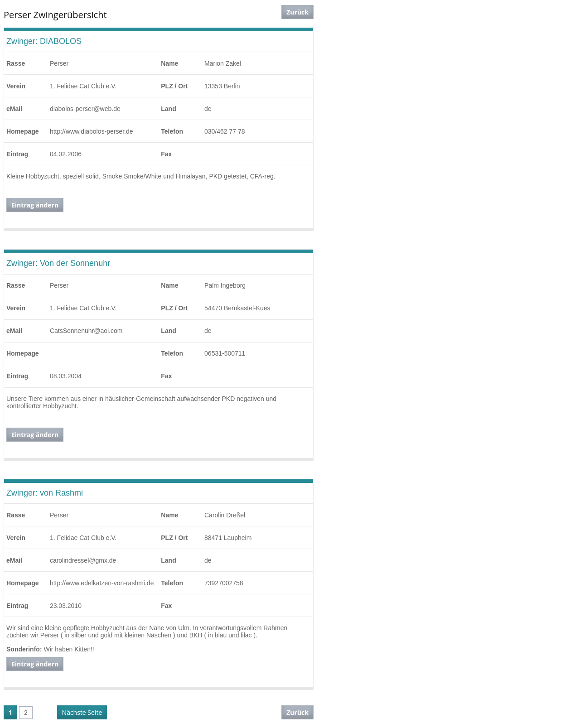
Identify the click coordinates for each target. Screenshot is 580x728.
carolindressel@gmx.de (83, 560)
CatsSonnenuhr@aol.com (86, 331)
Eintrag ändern (35, 205)
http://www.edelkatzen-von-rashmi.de (102, 583)
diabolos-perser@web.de (85, 109)
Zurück (297, 12)
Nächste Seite (82, 712)
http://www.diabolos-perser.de (92, 131)
